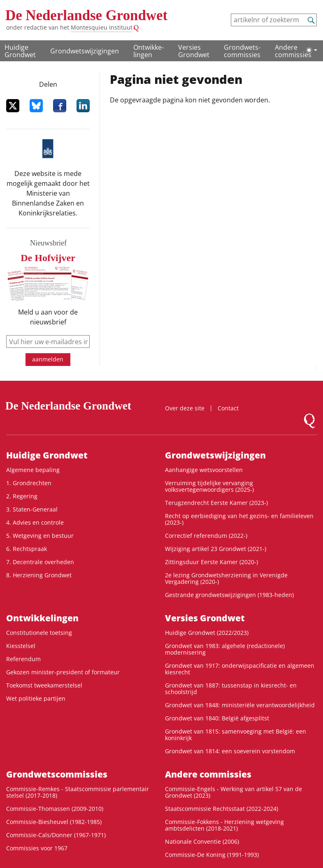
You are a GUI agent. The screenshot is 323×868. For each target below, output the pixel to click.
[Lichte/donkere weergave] (311, 50)
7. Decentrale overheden (40, 562)
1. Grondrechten (29, 483)
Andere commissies (293, 51)
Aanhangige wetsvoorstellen (204, 470)
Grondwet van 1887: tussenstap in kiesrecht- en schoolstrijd (231, 689)
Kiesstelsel (21, 646)
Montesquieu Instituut (102, 27)
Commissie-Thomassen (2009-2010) (55, 809)
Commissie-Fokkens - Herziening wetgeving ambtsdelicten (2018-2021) (224, 825)
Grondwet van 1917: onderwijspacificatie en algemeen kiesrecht (240, 669)
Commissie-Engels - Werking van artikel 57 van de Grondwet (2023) (234, 792)
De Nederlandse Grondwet (86, 15)
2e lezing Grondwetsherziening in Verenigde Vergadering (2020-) (226, 578)
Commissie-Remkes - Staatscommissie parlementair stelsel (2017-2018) (78, 792)
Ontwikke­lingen (149, 51)
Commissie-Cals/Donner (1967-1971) (56, 835)
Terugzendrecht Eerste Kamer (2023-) (216, 503)
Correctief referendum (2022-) (206, 536)
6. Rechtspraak (27, 549)
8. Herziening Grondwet (39, 575)
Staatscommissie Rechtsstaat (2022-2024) (222, 809)
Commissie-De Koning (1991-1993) (212, 855)
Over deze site (185, 408)
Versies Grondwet (194, 51)
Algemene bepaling (33, 470)
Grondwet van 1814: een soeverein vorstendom (230, 751)
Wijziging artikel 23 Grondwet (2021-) (216, 549)
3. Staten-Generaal (32, 509)
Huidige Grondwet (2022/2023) (207, 633)
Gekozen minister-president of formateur (63, 672)
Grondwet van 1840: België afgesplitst (217, 718)
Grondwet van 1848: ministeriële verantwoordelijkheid (240, 705)
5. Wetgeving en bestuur (40, 536)
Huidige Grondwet (20, 51)
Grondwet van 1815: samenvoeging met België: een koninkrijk (236, 735)
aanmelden (48, 359)
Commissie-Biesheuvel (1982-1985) (54, 822)
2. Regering (22, 496)
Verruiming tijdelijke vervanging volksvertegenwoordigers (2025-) (209, 486)
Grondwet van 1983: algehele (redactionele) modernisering (225, 649)
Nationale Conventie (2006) (202, 841)
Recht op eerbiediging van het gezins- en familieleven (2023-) (239, 519)
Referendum (23, 659)
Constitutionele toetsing (39, 633)
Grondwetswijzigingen (85, 51)
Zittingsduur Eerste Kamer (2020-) (211, 562)
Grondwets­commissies (242, 51)
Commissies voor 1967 (37, 848)
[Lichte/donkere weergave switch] (311, 50)
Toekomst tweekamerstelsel (44, 685)
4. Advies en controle (35, 522)
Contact (228, 408)
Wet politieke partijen (36, 698)
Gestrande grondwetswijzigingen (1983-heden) (229, 595)
